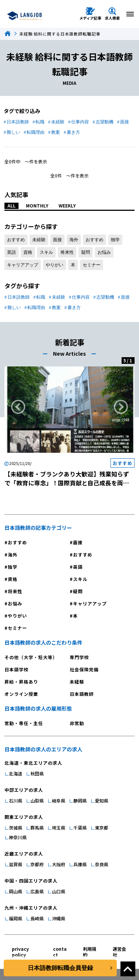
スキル (46, 252)
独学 (115, 240)
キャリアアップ (23, 265)
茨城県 (16, 828)
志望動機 (105, 122)
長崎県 (37, 918)
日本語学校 (16, 669)
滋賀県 (16, 864)
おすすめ (16, 240)
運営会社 (119, 952)
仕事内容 (80, 122)
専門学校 (79, 657)
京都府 (37, 864)
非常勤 (77, 723)
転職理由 (36, 132)
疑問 (86, 252)
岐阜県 (59, 800)
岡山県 (16, 891)
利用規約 (90, 952)
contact (60, 952)
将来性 (67, 252)
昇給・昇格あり (21, 682)
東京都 (102, 828)
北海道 (16, 773)
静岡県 (80, 800)
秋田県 (37, 773)
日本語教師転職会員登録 (60, 968)
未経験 (58, 122)
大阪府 (59, 864)
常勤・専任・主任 (24, 723)
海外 (74, 240)
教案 (56, 132)
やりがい (54, 265)
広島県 (37, 891)
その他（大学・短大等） (31, 657)
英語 (11, 252)
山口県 (59, 891)
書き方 (73, 132)
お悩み (104, 252)
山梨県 (37, 800)
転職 (40, 122)
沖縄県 (59, 918)
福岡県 (16, 918)
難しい (13, 132)
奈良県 (102, 864)
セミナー (92, 265)
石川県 (16, 800)
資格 (28, 252)
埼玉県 (59, 828)
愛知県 (102, 800)
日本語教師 (18, 122)
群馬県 (37, 828)
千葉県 (80, 828)
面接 (125, 122)
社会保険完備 (84, 669)
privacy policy (20, 952)
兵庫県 (80, 864)
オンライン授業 (21, 694)
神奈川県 (18, 837)
